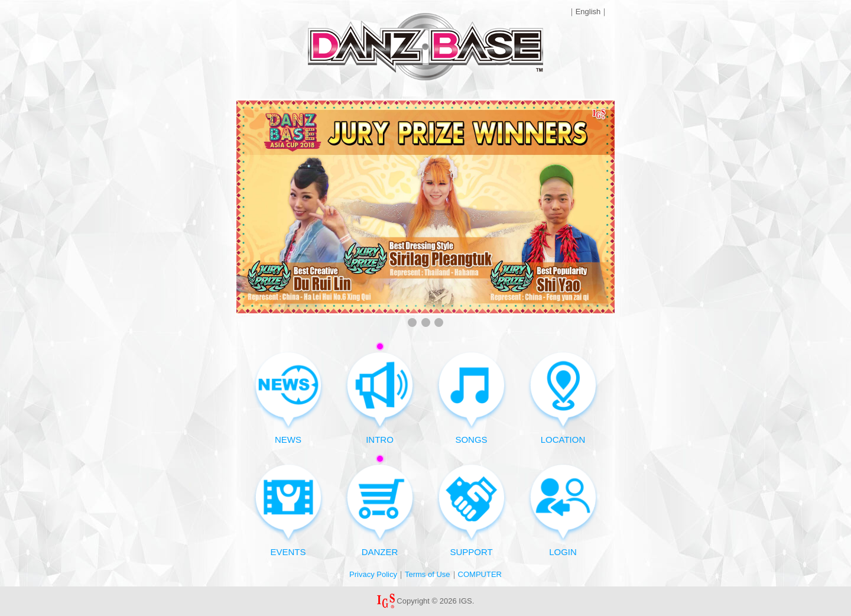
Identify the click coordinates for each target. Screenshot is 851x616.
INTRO (380, 393)
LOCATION (563, 398)
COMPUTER (480, 574)
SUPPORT (472, 510)
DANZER (380, 506)
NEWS (288, 398)
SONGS (472, 398)
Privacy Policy (373, 574)
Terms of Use (428, 574)
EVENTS (288, 510)
